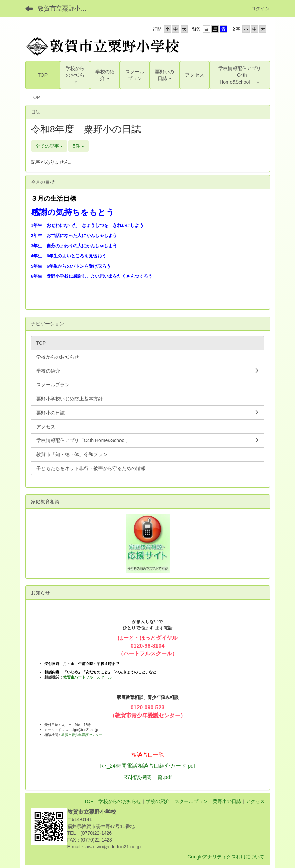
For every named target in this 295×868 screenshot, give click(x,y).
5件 (78, 146)
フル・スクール (87, 677)
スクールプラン (191, 801)
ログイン (260, 8)
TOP (89, 801)
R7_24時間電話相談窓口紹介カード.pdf (148, 766)
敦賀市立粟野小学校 (65, 8)
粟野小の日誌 (227, 801)
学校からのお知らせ (120, 801)
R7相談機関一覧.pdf (147, 777)
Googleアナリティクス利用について (226, 857)
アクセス (255, 801)
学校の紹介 (158, 801)
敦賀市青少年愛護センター (82, 735)
